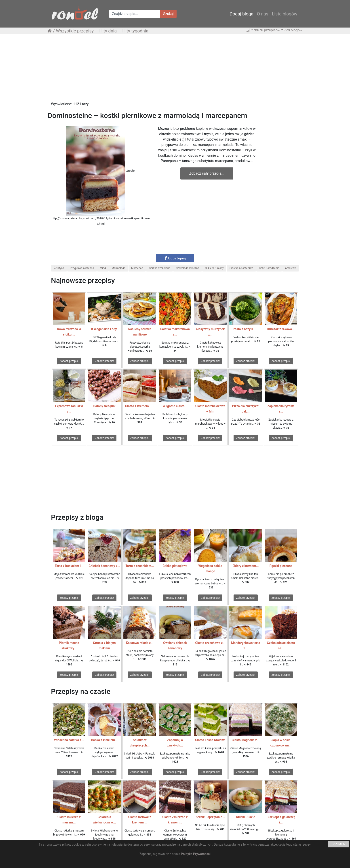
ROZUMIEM (339, 844)
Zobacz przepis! (69, 361)
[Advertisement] (175, 70)
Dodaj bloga (241, 14)
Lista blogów (285, 14)
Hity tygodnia (135, 31)
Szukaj (168, 14)
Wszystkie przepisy (75, 31)
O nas (263, 14)
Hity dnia (108, 31)
